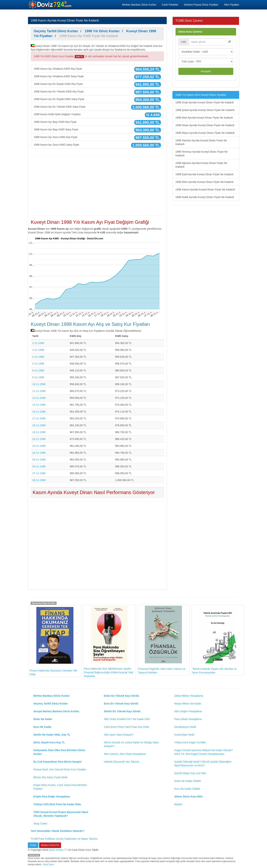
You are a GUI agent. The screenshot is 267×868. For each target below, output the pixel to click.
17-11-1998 (39, 418)
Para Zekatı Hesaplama (188, 719)
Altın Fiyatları (232, 5)
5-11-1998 (38, 364)
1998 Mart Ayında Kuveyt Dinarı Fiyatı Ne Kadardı (204, 118)
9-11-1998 (38, 377)
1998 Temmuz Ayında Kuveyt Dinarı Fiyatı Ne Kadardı (202, 154)
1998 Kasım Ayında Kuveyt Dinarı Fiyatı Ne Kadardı (205, 189)
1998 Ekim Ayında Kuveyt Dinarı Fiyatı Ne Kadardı (204, 182)
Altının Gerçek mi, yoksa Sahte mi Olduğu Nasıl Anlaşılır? (131, 744)
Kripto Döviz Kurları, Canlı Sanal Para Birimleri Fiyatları (60, 787)
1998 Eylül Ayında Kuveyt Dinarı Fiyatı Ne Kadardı (204, 174)
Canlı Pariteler (170, 5)
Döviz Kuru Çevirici (190, 32)
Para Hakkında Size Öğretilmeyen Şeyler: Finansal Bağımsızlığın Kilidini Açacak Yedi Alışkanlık (109, 642)
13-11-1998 (39, 405)
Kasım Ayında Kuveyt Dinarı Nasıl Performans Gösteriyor (94, 492)
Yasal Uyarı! (48, 864)
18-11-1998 (39, 425)
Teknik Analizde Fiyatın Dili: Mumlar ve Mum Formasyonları (215, 640)
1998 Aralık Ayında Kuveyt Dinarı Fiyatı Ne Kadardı (205, 197)
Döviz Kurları (56, 850)
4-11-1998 (38, 357)
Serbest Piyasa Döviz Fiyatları (201, 5)
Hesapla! (206, 71)
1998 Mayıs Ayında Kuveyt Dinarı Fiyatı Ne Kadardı (205, 133)
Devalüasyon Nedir (185, 727)
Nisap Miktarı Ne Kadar (188, 704)
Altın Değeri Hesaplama (188, 711)
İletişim (178, 804)
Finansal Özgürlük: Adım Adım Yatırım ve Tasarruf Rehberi (162, 640)
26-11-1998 (39, 466)
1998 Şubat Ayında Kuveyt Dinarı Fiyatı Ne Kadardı (205, 110)
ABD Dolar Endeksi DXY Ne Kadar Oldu (127, 719)
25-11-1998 (39, 460)
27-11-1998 (39, 473)
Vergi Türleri (40, 824)
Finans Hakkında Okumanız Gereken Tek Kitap (53, 641)
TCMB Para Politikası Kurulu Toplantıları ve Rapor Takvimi (64, 839)
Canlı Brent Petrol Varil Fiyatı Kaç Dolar (127, 727)
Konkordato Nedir (184, 735)
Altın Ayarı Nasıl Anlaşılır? (119, 735)
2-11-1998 (38, 343)
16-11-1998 (39, 412)
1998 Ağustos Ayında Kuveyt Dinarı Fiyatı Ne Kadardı (201, 165)
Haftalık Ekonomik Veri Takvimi (122, 762)
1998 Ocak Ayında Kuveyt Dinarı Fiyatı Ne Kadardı (205, 102)
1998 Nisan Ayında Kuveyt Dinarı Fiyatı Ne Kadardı (205, 125)
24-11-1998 (39, 453)
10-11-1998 (39, 384)
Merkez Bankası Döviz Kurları (139, 5)
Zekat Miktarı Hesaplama (189, 696)
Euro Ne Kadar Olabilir (187, 789)
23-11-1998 (39, 446)
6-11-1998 (38, 370)
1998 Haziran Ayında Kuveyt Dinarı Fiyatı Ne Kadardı (201, 142)
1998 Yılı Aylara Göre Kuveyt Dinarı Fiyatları (201, 95)
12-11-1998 (39, 398)
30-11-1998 (39, 480)
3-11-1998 (38, 350)
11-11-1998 (39, 391)
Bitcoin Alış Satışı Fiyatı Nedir (50, 777)
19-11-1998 (39, 432)
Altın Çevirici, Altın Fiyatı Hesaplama (125, 754)
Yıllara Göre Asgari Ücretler (190, 742)
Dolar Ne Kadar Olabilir (188, 781)
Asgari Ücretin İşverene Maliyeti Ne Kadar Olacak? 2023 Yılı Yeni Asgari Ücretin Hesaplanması (203, 752)
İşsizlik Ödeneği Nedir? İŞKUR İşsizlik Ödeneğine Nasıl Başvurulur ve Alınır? (203, 764)
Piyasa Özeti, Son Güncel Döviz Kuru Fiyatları (60, 769)
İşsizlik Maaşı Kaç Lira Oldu (190, 773)
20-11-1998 (39, 439)
